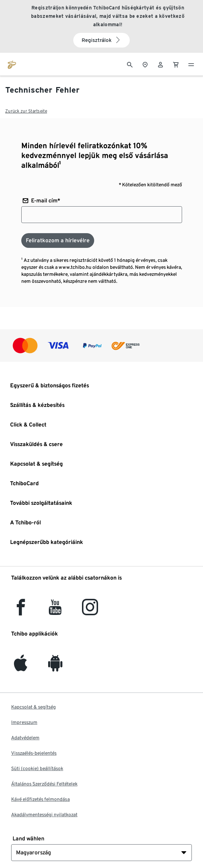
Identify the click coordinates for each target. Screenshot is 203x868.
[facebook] (21, 611)
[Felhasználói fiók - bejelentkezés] (160, 64)
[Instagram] (90, 611)
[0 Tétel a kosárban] (176, 64)
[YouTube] (55, 611)
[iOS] (21, 667)
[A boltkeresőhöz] (145, 64)
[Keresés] (130, 64)
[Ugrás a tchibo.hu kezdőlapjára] (12, 64)
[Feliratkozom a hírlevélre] (58, 241)
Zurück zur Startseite (26, 111)
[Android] (55, 667)
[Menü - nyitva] (191, 64)
